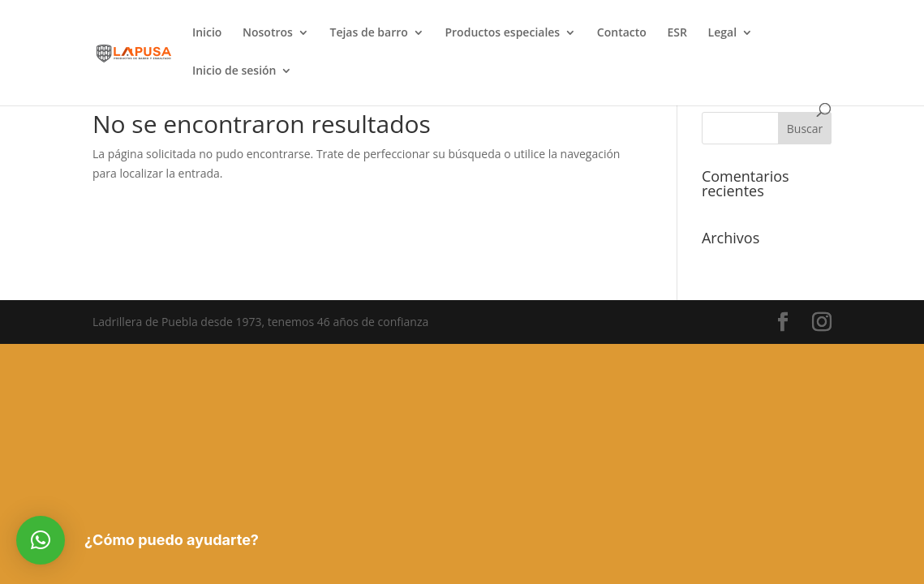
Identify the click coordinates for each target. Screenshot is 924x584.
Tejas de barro (368, 33)
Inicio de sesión (234, 71)
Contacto (622, 33)
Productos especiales (502, 33)
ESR (677, 33)
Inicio (207, 33)
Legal (722, 33)
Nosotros (268, 33)
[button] (41, 540)
